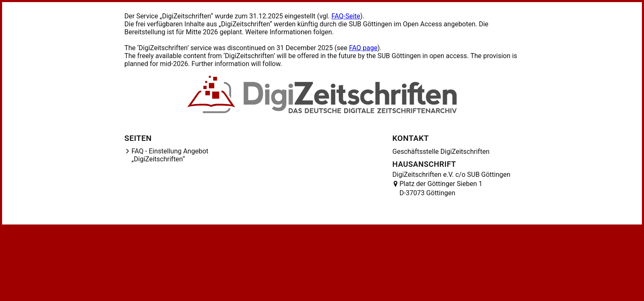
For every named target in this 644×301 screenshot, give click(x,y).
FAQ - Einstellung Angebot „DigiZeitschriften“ (170, 155)
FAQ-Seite (346, 16)
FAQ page (363, 48)
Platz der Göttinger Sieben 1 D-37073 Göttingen (441, 188)
